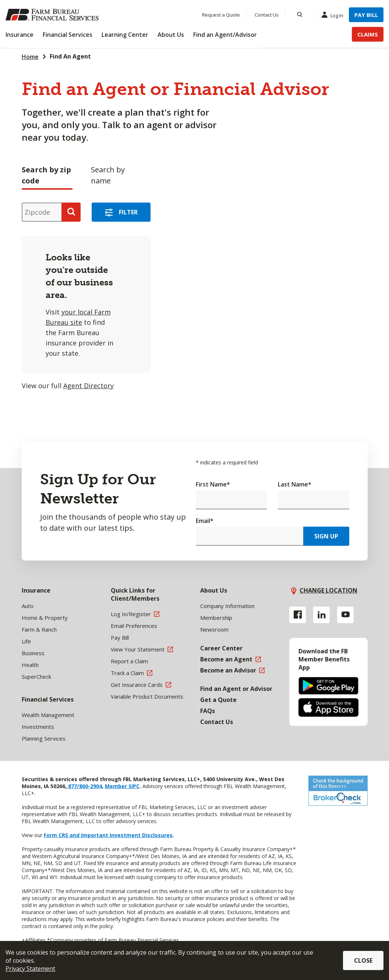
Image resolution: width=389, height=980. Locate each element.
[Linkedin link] (321, 615)
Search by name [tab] (108, 175)
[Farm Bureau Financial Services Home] (53, 15)
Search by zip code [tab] (46, 175)
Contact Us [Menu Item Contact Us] (267, 15)
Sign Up (326, 536)
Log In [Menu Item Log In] (334, 15)
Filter (128, 212)
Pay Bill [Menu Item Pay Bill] (366, 15)
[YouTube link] (345, 615)
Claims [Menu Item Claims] (368, 34)
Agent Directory (89, 386)
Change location (328, 590)
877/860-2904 (84, 786)
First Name (213, 484)
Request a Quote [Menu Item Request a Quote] (221, 15)
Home (30, 57)
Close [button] (363, 960)
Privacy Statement (30, 969)
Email (205, 521)
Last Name (295, 484)
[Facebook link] (298, 615)
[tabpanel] (156, 294)
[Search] (300, 15)
